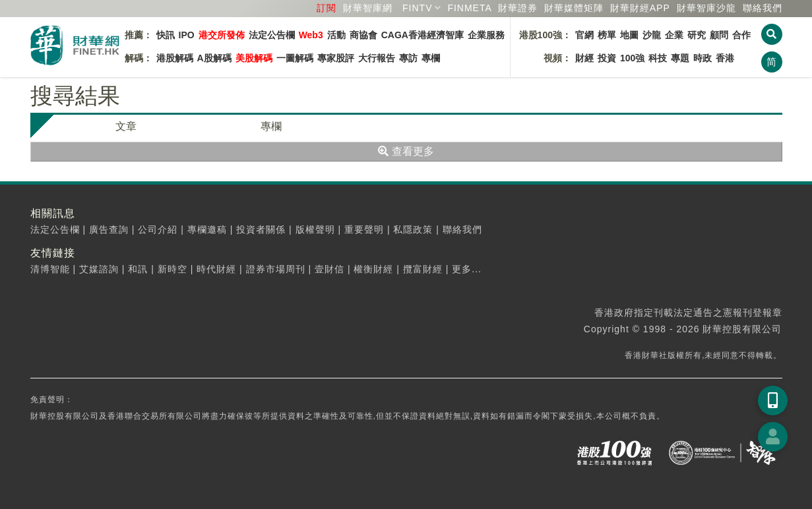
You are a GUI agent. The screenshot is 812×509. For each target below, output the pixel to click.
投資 (607, 58)
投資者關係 (261, 229)
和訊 (138, 269)
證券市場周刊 (276, 269)
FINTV (417, 8)
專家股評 (336, 58)
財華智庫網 (368, 8)
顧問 (719, 35)
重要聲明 (364, 229)
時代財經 (216, 269)
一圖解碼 (295, 58)
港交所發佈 (222, 35)
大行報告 (377, 58)
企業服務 (486, 35)
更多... (467, 269)
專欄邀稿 (207, 229)
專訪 (408, 58)
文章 (126, 126)
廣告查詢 (109, 229)
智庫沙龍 (706, 8)
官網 (584, 35)
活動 (336, 35)
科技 (658, 58)
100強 (632, 58)
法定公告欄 (272, 35)
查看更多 (406, 151)
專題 (680, 58)
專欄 (431, 58)
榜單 (607, 35)
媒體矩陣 (574, 8)
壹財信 (329, 269)
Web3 (311, 35)
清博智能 (50, 269)
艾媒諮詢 (99, 269)
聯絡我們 (763, 8)
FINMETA (469, 8)
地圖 (629, 35)
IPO (187, 35)
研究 (697, 35)
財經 (584, 58)
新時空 (172, 269)
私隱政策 (413, 229)
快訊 (166, 35)
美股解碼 (254, 58)
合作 (741, 35)
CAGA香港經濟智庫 (422, 35)
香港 (725, 58)
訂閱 (327, 8)
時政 (703, 58)
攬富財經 (423, 269)
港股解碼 (175, 58)
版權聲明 (315, 229)
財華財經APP (640, 8)
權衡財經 (373, 269)
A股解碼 (214, 58)
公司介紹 (158, 229)
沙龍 (652, 35)
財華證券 (518, 8)
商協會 (363, 35)
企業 (674, 35)
